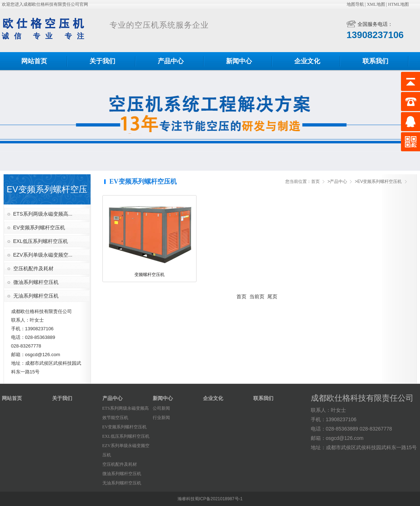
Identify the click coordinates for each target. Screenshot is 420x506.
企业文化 (307, 61)
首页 (315, 181)
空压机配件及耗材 (33, 268)
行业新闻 (161, 418)
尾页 (272, 296)
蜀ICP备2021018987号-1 (219, 499)
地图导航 (355, 4)
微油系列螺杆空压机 (36, 282)
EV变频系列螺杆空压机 (39, 227)
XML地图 (376, 4)
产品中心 (171, 61)
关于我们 (102, 61)
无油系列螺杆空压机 (36, 296)
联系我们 (375, 61)
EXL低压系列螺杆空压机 (41, 241)
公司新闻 (161, 408)
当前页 (257, 296)
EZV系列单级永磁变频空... (43, 255)
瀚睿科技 (186, 499)
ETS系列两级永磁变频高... (43, 214)
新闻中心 (239, 61)
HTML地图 (398, 4)
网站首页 (34, 61)
